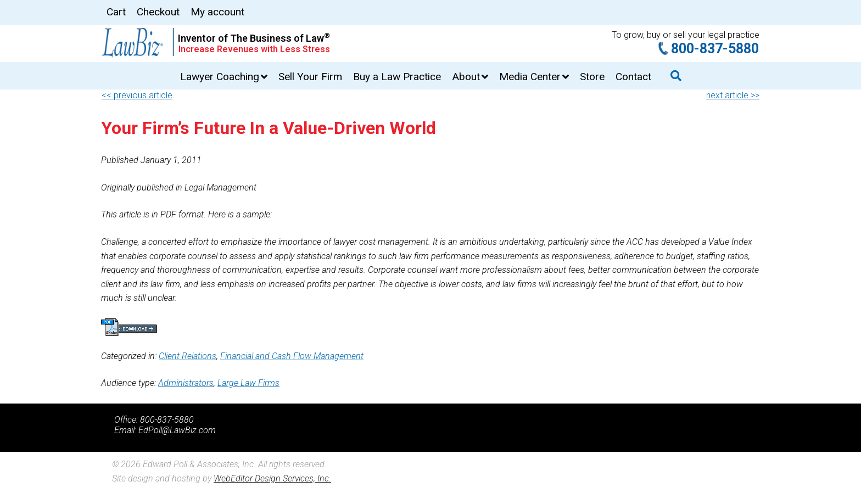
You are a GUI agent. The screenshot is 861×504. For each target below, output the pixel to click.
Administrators (186, 383)
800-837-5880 (715, 49)
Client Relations (188, 356)
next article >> (733, 95)
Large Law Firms (248, 383)
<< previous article (137, 95)
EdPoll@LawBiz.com (177, 430)
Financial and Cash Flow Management (292, 356)
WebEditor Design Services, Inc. (272, 478)
